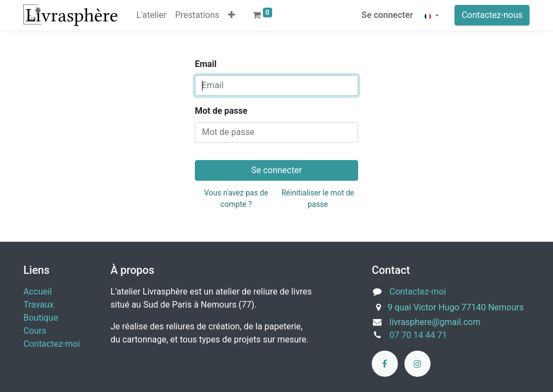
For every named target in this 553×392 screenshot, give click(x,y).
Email (206, 64)
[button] (232, 15)
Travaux (39, 305)
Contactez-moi (52, 344)
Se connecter (387, 15)
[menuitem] (152, 15)
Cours (35, 331)
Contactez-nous (492, 15)
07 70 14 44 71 (419, 335)
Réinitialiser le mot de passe (318, 198)
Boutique (41, 318)
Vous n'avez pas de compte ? (236, 198)
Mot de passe (221, 111)
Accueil (38, 292)
